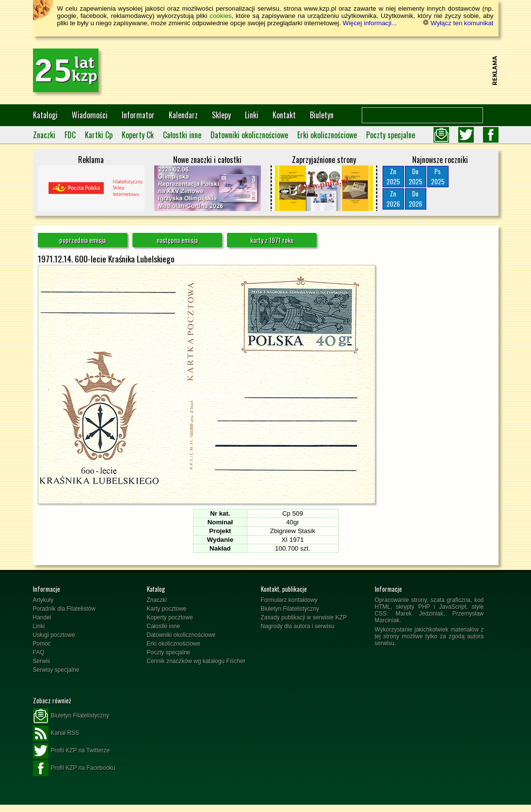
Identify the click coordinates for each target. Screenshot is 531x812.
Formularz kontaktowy (289, 600)
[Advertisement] (312, 70)
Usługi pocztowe (54, 635)
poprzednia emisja (82, 240)
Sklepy (221, 115)
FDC (70, 135)
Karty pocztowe (167, 609)
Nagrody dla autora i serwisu (298, 626)
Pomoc (42, 644)
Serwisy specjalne (56, 670)
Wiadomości (90, 115)
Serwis (42, 661)
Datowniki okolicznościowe (249, 135)
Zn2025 (393, 176)
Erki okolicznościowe (327, 135)
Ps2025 (438, 176)
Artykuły (43, 600)
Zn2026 (393, 199)
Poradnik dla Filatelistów (64, 609)
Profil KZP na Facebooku (74, 768)
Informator (138, 115)
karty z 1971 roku (272, 240)
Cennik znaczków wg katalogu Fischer (196, 661)
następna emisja (177, 240)
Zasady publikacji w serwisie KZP (304, 617)
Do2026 (416, 199)
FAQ (39, 652)
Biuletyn (322, 115)
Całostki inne (182, 135)
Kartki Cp (99, 135)
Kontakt (284, 115)
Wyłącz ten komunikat (458, 23)
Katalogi (45, 115)
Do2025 (416, 176)
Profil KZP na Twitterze (72, 751)
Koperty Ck (138, 135)
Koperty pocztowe (170, 617)
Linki (252, 115)
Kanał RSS (56, 733)
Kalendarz (183, 115)
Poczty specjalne (391, 135)
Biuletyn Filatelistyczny (290, 609)
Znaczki (44, 135)
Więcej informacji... (370, 23)
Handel (42, 617)
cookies (220, 16)
